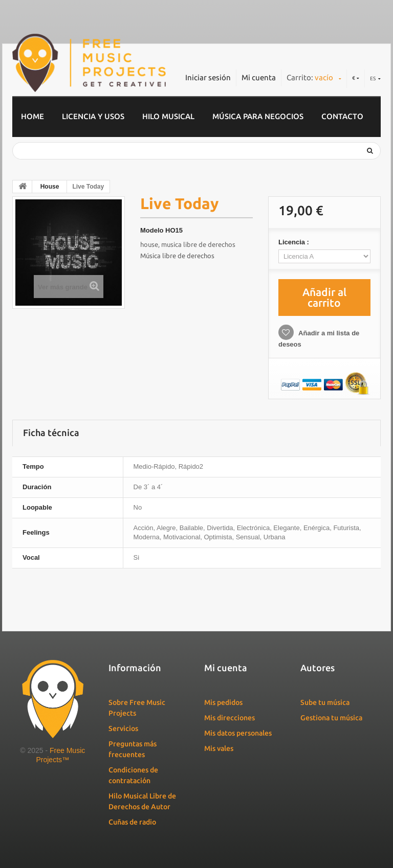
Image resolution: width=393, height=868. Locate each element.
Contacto (342, 116)
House (50, 187)
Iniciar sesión (208, 77)
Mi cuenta (259, 77)
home (32, 116)
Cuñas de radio (132, 822)
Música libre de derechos (177, 256)
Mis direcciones (230, 718)
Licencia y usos (93, 116)
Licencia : (295, 242)
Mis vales (219, 748)
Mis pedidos (223, 702)
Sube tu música (325, 702)
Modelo (152, 230)
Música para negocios (258, 116)
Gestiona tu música (331, 718)
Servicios (123, 728)
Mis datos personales (238, 733)
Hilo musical (168, 116)
